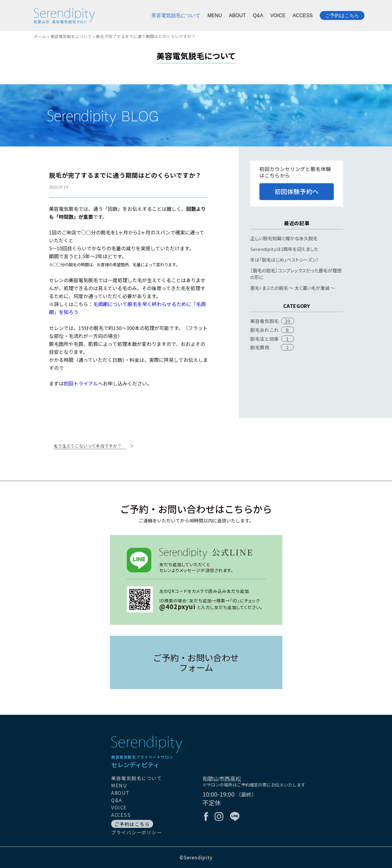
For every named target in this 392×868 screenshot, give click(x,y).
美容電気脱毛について (176, 16)
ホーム (40, 36)
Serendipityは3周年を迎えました (284, 249)
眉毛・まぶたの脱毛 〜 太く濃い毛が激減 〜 (293, 288)
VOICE (278, 16)
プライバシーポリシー (136, 832)
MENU (215, 16)
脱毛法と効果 (265, 339)
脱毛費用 (260, 347)
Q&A (258, 16)
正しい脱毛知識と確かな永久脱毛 (284, 238)
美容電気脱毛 (265, 321)
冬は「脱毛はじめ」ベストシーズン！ (284, 260)
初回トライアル (81, 383)
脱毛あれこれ (265, 330)
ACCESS (303, 16)
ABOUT (237, 16)
